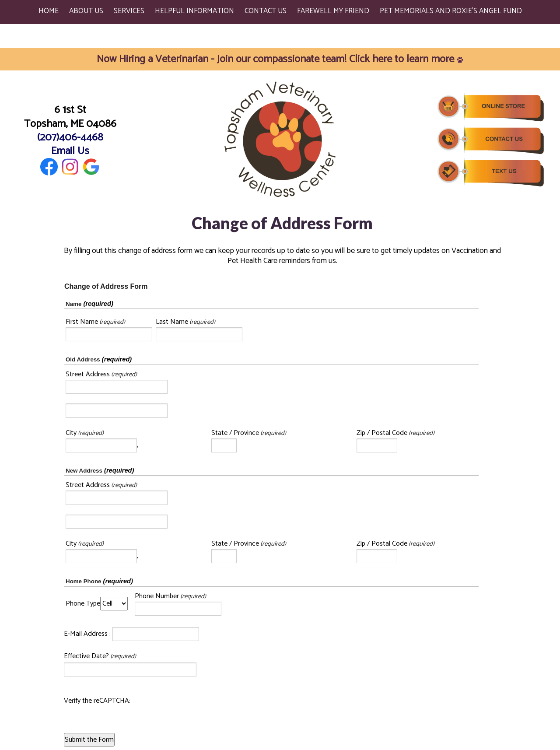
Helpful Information (194, 11)
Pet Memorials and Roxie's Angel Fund (451, 11)
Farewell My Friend (333, 11)
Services (129, 11)
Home (49, 11)
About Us (86, 11)
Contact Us (266, 11)
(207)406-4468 (70, 138)
